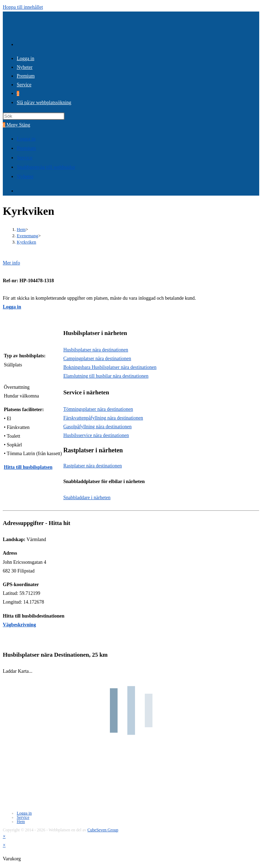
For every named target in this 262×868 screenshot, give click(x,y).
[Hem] (21, 229)
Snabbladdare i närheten (87, 498)
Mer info (11, 263)
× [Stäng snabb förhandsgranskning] (4, 836)
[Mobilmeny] (18, 125)
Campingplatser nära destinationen (97, 359)
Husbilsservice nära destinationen (96, 435)
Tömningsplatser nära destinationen (98, 409)
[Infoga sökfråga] (34, 116)
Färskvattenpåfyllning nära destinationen (103, 418)
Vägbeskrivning (19, 625)
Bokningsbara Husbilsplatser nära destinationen (110, 367)
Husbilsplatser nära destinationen (96, 350)
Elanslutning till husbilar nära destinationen (106, 376)
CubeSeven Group (103, 830)
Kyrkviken (27, 242)
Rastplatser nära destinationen (92, 466)
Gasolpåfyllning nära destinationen (97, 427)
